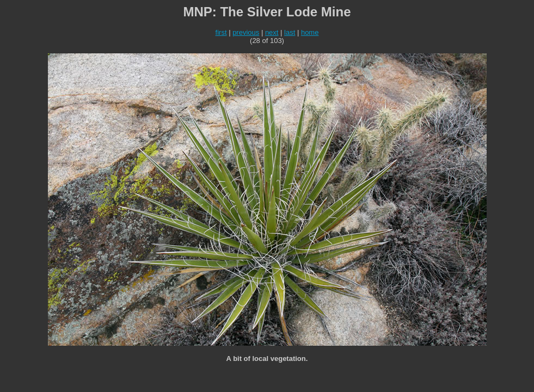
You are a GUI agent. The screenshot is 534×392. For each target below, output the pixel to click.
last (290, 32)
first (221, 32)
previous (246, 32)
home (310, 32)
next (272, 32)
